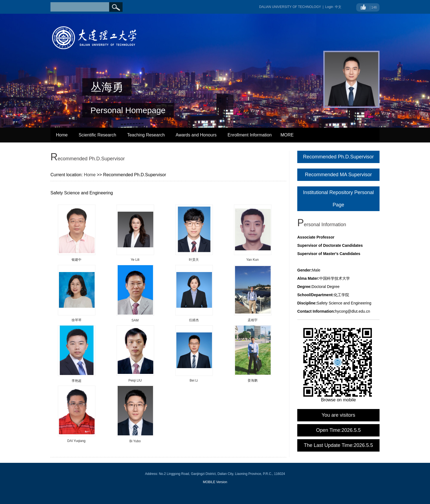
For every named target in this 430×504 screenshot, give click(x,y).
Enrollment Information (250, 135)
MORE (287, 135)
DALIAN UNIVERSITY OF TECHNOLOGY (290, 7)
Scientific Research (97, 135)
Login (329, 7)
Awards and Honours (196, 135)
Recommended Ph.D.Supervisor (338, 157)
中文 (338, 7)
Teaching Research (146, 135)
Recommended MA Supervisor (338, 175)
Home (62, 135)
